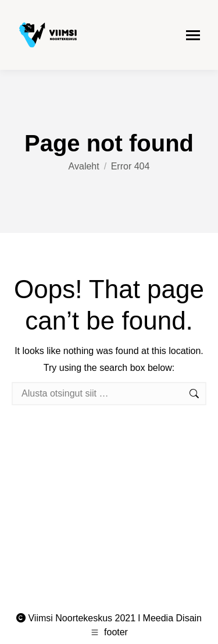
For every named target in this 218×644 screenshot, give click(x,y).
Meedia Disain (172, 618)
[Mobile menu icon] (193, 35)
